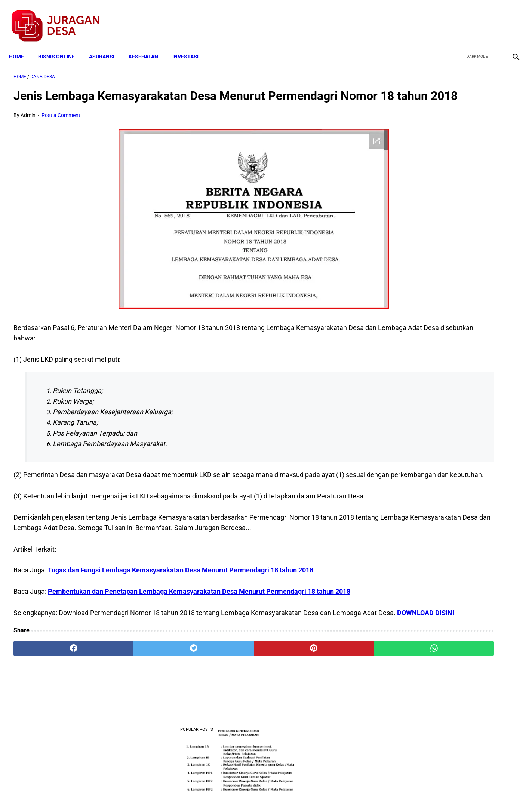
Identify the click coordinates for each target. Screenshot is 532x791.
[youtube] (493, 19)
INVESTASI (190, 46)
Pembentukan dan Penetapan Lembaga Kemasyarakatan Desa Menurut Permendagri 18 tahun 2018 (199, 636)
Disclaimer (262, 772)
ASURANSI (106, 46)
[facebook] (458, 19)
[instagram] (511, 19)
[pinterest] (226, 703)
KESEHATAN (148, 46)
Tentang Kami (364, 772)
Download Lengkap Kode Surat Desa (442, 309)
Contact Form (324, 772)
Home (21, 46)
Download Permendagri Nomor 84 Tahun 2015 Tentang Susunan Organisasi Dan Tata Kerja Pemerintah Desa (448, 431)
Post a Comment (61, 128)
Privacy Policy (227, 772)
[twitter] (475, 19)
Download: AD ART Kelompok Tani (439, 393)
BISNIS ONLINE (61, 46)
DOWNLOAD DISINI (106, 668)
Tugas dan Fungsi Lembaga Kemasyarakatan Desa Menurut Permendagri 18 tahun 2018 (181, 615)
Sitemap (291, 772)
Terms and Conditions (178, 772)
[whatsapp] (311, 703)
